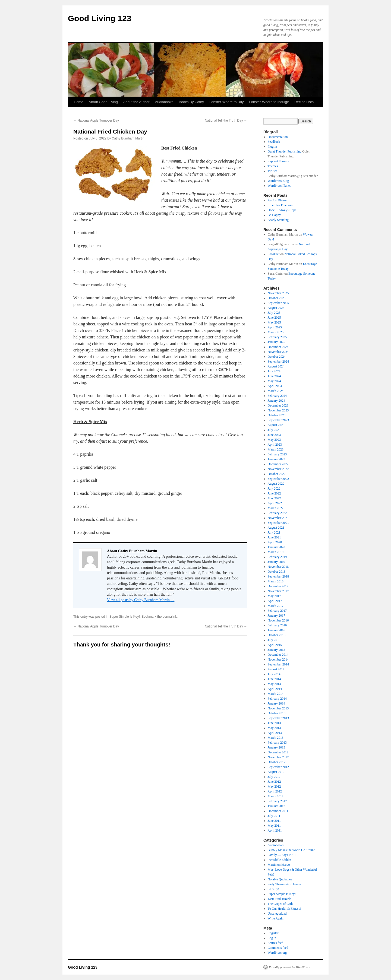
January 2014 (276, 703)
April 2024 (275, 386)
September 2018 (278, 576)
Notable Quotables (280, 879)
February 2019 (277, 557)
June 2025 (274, 318)
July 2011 (274, 816)
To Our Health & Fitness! (284, 909)
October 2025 (277, 298)
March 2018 (276, 581)
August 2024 (276, 366)
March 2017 (276, 606)
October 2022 (277, 474)
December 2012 (278, 752)
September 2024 (278, 361)
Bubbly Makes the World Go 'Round (291, 850)
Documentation (278, 137)
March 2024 (276, 391)
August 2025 (276, 308)
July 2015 (274, 640)
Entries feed (276, 943)
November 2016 (278, 620)
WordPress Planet (279, 186)
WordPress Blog (278, 181)
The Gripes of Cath (280, 904)
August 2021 (276, 528)
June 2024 (274, 376)
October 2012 (277, 762)
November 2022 (278, 469)
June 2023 (274, 435)
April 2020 (275, 542)
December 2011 (278, 811)
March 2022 (276, 508)
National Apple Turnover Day (96, 120)
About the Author (136, 102)
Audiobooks (164, 102)
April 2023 (275, 445)
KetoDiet (274, 254)
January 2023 (276, 459)
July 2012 (274, 777)
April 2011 (275, 830)
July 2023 (274, 430)
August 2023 (276, 425)
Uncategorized (277, 914)
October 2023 (277, 415)
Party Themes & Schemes (285, 884)
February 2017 (277, 611)
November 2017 (278, 591)
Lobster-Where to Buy (226, 102)
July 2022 (274, 489)
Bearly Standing (278, 220)
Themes (273, 166)
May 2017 (274, 596)
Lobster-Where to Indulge (269, 102)
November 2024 (278, 352)
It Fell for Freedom (280, 205)
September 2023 (278, 420)
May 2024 (274, 381)
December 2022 (278, 464)
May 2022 (274, 498)
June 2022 (274, 493)
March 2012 (276, 796)
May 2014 (274, 684)
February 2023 (277, 454)
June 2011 (274, 821)
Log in (272, 938)
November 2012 (278, 757)
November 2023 (278, 410)
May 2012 (274, 786)
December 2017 (278, 586)
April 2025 (275, 327)
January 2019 (276, 562)
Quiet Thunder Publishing (285, 151)
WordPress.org (277, 953)
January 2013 (276, 747)
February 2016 (277, 625)
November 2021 (278, 518)
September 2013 (278, 718)
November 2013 (278, 708)
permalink (170, 617)
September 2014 (278, 664)
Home (79, 102)
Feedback (274, 142)
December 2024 (278, 347)
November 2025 (278, 293)
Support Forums (278, 161)
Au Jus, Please (277, 200)
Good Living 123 (100, 18)
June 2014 (274, 679)
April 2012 (275, 791)
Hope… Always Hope (282, 210)
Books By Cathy (191, 102)
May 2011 (274, 826)
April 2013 (275, 733)
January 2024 (276, 401)
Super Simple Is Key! (125, 617)
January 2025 (276, 342)
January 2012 (276, 806)
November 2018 (278, 567)
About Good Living (103, 102)
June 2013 (274, 723)
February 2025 (277, 337)
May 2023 (274, 440)
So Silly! (273, 889)
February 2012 (277, 801)
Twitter (272, 171)
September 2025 (278, 303)
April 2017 (275, 601)
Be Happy (274, 215)
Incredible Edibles (280, 860)
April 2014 (275, 689)
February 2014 (277, 699)
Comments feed (278, 948)
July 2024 (274, 371)
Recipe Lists (304, 102)
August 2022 (276, 484)
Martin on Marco (279, 865)
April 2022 (275, 503)
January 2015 (276, 650)
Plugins (273, 147)
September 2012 (278, 767)
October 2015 (277, 635)
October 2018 (277, 572)
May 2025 (274, 322)
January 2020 (276, 547)
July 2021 (274, 532)
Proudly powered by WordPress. (290, 967)
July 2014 (274, 674)
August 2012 (276, 772)
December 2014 (278, 655)
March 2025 (276, 332)
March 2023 (276, 449)
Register (273, 933)
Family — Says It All (282, 855)
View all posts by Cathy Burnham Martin (141, 600)
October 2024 (277, 357)
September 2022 (278, 479)
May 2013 (274, 728)
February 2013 (277, 743)
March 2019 (276, 552)
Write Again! (276, 918)
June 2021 (274, 537)
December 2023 (278, 405)
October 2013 (277, 713)
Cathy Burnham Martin (128, 138)
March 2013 (276, 738)
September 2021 (278, 523)
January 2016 (276, 630)
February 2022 (277, 513)
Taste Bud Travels (280, 899)
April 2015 (275, 645)
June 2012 (274, 782)
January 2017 (276, 616)
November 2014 (278, 659)
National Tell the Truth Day (226, 120)
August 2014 (276, 669)
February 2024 (277, 396)
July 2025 (274, 313)
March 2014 (276, 694)
